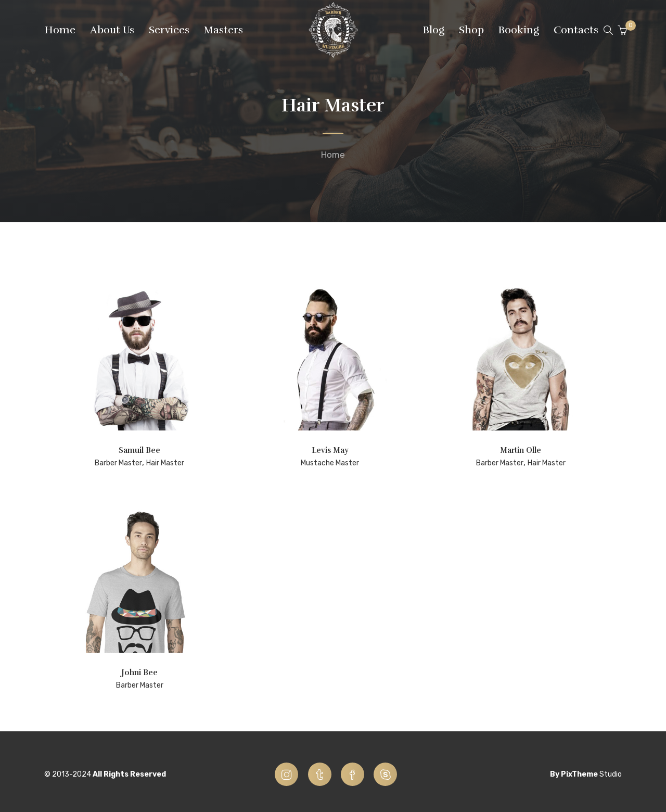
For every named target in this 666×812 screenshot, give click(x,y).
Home (333, 155)
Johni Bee (139, 673)
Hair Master (165, 463)
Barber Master (118, 463)
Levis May (330, 450)
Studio (611, 774)
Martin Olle (521, 450)
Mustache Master (330, 463)
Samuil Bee (139, 450)
